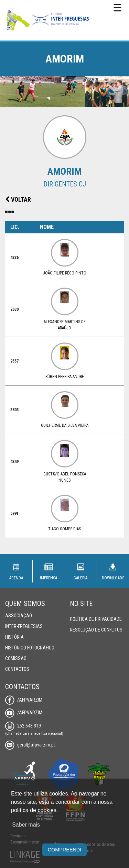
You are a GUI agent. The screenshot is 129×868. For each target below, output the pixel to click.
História (14, 637)
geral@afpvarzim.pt (30, 745)
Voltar (18, 199)
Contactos (17, 669)
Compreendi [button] (65, 850)
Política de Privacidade (96, 619)
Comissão (16, 658)
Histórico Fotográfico (30, 648)
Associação (19, 616)
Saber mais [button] (26, 825)
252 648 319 (23, 726)
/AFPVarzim (24, 700)
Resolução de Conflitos (96, 630)
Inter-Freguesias (24, 626)
